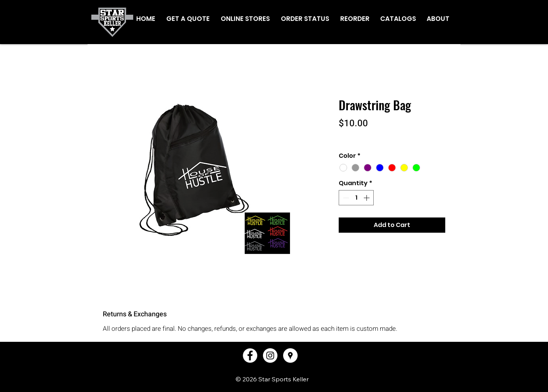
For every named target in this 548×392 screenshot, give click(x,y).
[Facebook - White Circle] (250, 355)
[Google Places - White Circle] (290, 355)
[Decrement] (345, 198)
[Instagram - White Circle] (270, 355)
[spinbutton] (356, 198)
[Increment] (367, 198)
